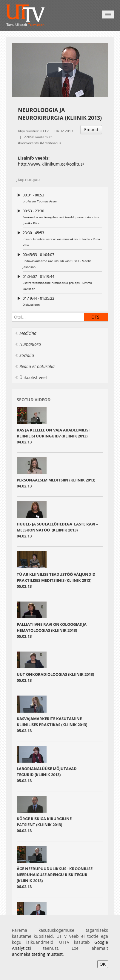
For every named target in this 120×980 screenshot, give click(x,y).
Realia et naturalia (35, 366)
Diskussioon (62, 301)
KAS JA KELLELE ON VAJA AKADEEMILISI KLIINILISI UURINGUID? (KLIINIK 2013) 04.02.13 (53, 436)
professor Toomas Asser (62, 198)
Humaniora (28, 344)
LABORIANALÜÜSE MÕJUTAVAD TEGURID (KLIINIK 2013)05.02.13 (47, 775)
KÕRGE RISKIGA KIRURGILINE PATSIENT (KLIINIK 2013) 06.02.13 (44, 825)
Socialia (24, 355)
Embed (91, 129)
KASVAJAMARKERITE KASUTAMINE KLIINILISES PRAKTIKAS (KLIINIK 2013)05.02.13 (52, 725)
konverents (30, 143)
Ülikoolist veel (31, 377)
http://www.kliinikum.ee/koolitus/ (51, 164)
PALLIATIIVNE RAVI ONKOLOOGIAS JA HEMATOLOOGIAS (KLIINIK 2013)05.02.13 (52, 630)
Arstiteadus (52, 143)
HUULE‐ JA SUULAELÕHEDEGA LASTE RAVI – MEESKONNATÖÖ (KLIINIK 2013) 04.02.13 (57, 530)
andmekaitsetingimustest (37, 954)
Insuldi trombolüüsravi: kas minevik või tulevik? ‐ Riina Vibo (62, 238)
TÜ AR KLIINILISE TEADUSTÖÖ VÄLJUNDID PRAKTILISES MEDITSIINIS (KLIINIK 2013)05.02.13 (56, 580)
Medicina (26, 333)
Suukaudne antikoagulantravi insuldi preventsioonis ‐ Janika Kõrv (62, 217)
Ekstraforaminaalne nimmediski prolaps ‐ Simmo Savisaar (62, 282)
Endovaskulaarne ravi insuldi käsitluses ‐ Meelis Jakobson (62, 260)
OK (103, 964)
